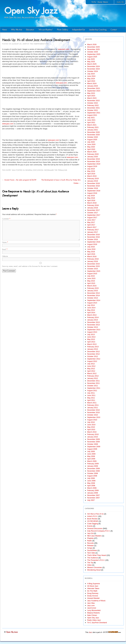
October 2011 (93, 386)
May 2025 (91, 62)
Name (5, 242)
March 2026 (92, 44)
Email (5, 249)
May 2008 (91, 483)
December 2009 (93, 439)
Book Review (92, 519)
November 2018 (93, 186)
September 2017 (94, 215)
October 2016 (93, 239)
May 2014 (91, 310)
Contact (114, 30)
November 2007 (93, 498)
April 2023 (91, 96)
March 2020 (92, 152)
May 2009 (91, 456)
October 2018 (93, 188)
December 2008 (93, 468)
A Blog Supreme (94, 584)
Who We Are (17, 30)
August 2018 (92, 193)
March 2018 (92, 203)
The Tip (90, 563)
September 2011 (94, 388)
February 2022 (93, 105)
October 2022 (93, 103)
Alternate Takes (93, 588)
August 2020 (92, 140)
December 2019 (93, 159)
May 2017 (91, 222)
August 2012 (92, 361)
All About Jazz (93, 586)
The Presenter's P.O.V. (96, 560)
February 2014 (93, 317)
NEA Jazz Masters (94, 536)
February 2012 (93, 376)
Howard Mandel (93, 598)
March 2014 (92, 315)
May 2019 (91, 171)
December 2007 (93, 495)
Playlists (90, 538)
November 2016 (93, 237)
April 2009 (91, 459)
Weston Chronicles (95, 567)
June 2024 (91, 76)
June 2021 (91, 120)
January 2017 (93, 232)
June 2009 (91, 454)
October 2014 (93, 298)
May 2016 (91, 252)
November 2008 (93, 471)
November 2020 (93, 135)
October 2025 (93, 52)
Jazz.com (91, 605)
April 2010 (91, 429)
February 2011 (93, 405)
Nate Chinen (92, 615)
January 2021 (93, 130)
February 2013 (93, 347)
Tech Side (91, 553)
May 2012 (91, 369)
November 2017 (93, 210)
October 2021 (93, 110)
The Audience (93, 558)
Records (90, 543)
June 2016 (91, 249)
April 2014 (91, 313)
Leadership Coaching (98, 30)
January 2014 (93, 320)
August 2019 (92, 166)
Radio (89, 541)
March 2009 (92, 461)
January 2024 (93, 86)
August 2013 (92, 332)
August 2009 (92, 449)
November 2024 (93, 69)
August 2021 (92, 115)
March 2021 (92, 125)
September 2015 (94, 271)
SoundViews (92, 550)
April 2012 (91, 371)
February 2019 (93, 178)
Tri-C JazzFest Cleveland (97, 623)
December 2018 (93, 183)
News (5, 30)
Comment (6, 219)
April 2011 (91, 400)
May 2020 (91, 147)
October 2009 (93, 444)
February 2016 (93, 259)
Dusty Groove (93, 596)
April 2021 (91, 122)
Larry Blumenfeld (94, 610)
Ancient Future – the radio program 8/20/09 (19, 180)
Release (90, 546)
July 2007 (91, 500)
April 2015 (91, 283)
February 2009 (93, 464)
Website (5, 256)
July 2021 (91, 118)
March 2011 (92, 403)
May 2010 (91, 427)
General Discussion (34, 170)
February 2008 (93, 490)
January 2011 (93, 408)
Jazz (91, 632)
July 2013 (91, 334)
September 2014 (94, 300)
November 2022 (93, 101)
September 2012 (94, 359)
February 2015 (93, 288)
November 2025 (93, 49)
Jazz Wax (91, 603)
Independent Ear (79, 30)
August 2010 (92, 420)
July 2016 (91, 247)
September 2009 (94, 447)
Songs (90, 548)
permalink (63, 170)
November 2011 (93, 383)
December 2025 (93, 47)
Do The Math (92, 591)
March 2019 (92, 176)
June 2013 (91, 337)
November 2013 (93, 325)
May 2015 (91, 281)
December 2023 (93, 88)
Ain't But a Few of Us (95, 514)
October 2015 (93, 269)
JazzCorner (92, 608)
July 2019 (91, 169)
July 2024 (91, 74)
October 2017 (93, 213)
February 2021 (93, 127)
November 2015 (93, 266)
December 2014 (93, 293)
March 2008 (92, 488)
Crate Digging (93, 524)
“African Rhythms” (46, 30)
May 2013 (91, 339)
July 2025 (91, 59)
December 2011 (93, 381)
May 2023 (91, 93)
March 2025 (92, 64)
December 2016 (93, 235)
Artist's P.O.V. (92, 516)
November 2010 (93, 412)
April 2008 (91, 486)
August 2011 (92, 391)
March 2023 (92, 98)
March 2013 (92, 344)
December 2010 (93, 410)
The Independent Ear (39, 44)
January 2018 (93, 208)
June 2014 (91, 308)
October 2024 (93, 71)
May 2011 (91, 398)
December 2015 (93, 264)
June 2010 (91, 425)
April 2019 (91, 174)
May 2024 (91, 79)
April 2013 (91, 342)
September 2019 (94, 164)
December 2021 (93, 108)
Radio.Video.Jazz (94, 620)
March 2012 (92, 373)
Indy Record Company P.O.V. (99, 531)
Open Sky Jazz (93, 618)
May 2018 (91, 198)
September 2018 (94, 191)
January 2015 (93, 291)
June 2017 (91, 220)
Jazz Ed (90, 533)
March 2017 (92, 227)
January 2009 (93, 466)
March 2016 (92, 256)
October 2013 (93, 327)
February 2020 (93, 154)
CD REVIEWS (93, 521)
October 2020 (93, 137)
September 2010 (94, 417)
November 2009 (93, 442)
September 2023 (94, 91)
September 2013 (94, 330)
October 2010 (93, 415)
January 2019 (93, 181)
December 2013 (93, 322)
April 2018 (91, 200)
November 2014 (93, 295)
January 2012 (93, 378)
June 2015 (91, 278)
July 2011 (91, 393)
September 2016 (94, 242)
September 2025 (94, 54)
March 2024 (92, 83)
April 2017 (91, 225)
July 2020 (91, 142)
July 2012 (91, 364)
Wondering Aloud (94, 570)
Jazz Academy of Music (96, 601)
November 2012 (93, 354)
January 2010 (93, 437)
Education (30, 30)
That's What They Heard (97, 555)
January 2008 (93, 493)
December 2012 (93, 352)
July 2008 (91, 478)
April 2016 (91, 254)
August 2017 (92, 217)
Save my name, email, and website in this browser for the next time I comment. (30, 266)
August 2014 (92, 303)
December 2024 (93, 66)
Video (89, 565)
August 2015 (92, 274)
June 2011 (91, 395)
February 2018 (93, 205)
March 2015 (92, 286)
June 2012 (91, 366)
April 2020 (91, 149)
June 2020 (91, 144)
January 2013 (93, 349)
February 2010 (93, 434)
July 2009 (91, 451)
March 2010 (92, 432)
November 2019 (93, 161)
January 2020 (93, 157)
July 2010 (91, 422)
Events (90, 526)
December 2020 (93, 132)
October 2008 (93, 473)
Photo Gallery (63, 30)
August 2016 (92, 244)
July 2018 (91, 196)
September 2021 (94, 113)
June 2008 (91, 481)
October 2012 (93, 356)
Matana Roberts (93, 613)
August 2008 (92, 476)
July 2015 (91, 276)
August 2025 (92, 57)
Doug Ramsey (93, 593)
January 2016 (93, 261)
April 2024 (91, 81)
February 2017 (93, 230)
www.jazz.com (64, 49)
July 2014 (91, 305)
